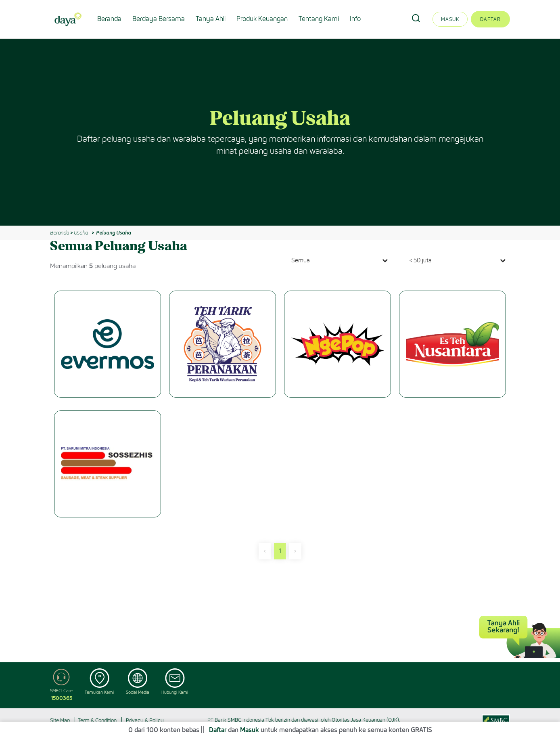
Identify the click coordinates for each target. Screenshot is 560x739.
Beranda (109, 19)
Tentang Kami (319, 19)
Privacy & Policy (145, 720)
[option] (280, 132)
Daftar (490, 19)
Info (355, 19)
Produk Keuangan (262, 19)
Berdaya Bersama (159, 19)
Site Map (60, 720)
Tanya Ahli (211, 19)
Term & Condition (97, 720)
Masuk (450, 19)
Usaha (81, 233)
